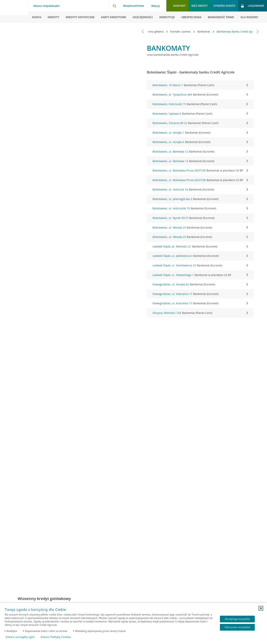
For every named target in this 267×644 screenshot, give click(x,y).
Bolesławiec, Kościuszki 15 (200, 104)
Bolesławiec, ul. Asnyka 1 (200, 133)
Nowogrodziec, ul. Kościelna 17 (200, 294)
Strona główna (149, 31)
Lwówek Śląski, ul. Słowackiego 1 (200, 275)
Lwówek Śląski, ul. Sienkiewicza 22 (200, 265)
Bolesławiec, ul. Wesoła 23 (200, 228)
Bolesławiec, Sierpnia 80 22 (200, 123)
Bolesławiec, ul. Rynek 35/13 (200, 218)
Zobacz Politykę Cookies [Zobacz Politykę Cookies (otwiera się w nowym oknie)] (56, 637)
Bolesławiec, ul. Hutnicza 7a (200, 189)
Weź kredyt (200, 6)
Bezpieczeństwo (134, 6)
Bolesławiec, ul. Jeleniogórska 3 (200, 199)
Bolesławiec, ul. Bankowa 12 (200, 152)
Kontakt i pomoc (176, 31)
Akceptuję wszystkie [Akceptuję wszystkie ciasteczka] (237, 619)
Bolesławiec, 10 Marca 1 (200, 85)
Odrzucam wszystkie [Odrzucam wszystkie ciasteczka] (237, 627)
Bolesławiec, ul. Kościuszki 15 (200, 208)
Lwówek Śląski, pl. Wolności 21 (200, 246)
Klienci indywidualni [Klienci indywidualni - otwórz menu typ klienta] (46, 6)
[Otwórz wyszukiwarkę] (114, 6)
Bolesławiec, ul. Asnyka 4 (200, 142)
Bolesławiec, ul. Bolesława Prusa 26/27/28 (200, 171)
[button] (261, 608)
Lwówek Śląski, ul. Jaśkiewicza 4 (200, 256)
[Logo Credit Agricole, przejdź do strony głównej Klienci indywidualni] (14, 11)
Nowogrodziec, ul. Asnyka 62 (200, 284)
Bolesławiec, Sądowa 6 (200, 114)
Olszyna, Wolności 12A (200, 313)
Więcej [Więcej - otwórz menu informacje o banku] (155, 6)
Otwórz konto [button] (224, 6)
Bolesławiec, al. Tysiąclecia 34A (200, 95)
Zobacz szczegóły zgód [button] (20, 637)
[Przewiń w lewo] (143, 31)
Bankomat (199, 31)
